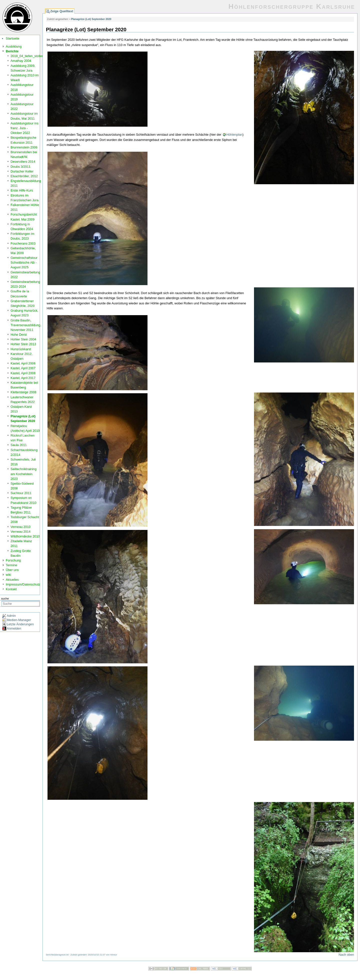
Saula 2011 (19, 445)
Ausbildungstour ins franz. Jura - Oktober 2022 (24, 128)
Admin (11, 616)
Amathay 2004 (21, 61)
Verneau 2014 (20, 532)
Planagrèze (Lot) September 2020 (91, 19)
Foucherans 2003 (23, 243)
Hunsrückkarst (21, 349)
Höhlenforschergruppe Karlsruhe (292, 6)
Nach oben (346, 955)
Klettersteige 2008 (23, 392)
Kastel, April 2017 (23, 378)
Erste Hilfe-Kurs (22, 190)
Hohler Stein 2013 (23, 344)
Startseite (12, 38)
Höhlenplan (234, 135)
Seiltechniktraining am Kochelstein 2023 (23, 474)
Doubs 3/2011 (20, 167)
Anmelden (14, 628)
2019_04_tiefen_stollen (27, 56)
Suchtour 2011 (21, 493)
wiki (8, 575)
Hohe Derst (19, 335)
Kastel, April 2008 (23, 373)
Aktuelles (12, 580)
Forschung (13, 560)
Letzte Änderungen (20, 624)
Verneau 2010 (20, 527)
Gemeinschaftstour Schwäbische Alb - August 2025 (24, 262)
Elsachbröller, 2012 (24, 176)
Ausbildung (14, 46)
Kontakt (11, 589)
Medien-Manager (19, 620)
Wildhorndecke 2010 (25, 536)
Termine (11, 565)
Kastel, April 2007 (23, 368)
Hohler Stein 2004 (23, 339)
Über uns (12, 570)
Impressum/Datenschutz (23, 584)
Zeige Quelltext (62, 11)
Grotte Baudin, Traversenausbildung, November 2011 (26, 325)
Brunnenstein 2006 (24, 147)
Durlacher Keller (22, 171)
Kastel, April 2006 (23, 363)
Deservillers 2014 (23, 162)
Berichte (12, 51)
